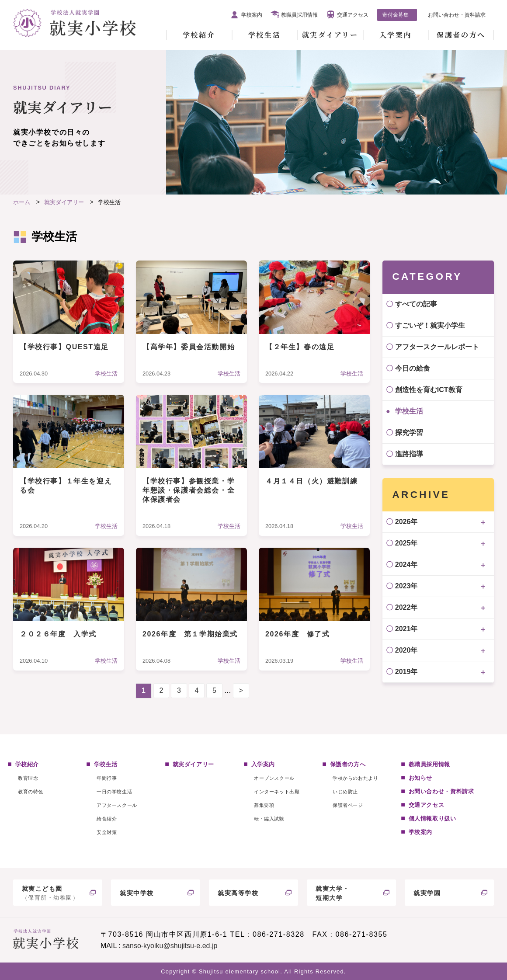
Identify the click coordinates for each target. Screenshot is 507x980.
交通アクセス (353, 15)
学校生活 (264, 35)
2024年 (406, 565)
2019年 (406, 672)
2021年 (406, 629)
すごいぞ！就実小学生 (430, 325)
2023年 (406, 586)
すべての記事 (416, 304)
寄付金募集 (396, 15)
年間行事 (107, 778)
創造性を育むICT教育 (429, 390)
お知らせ (421, 778)
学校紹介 (199, 35)
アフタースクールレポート (437, 347)
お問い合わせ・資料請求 (457, 15)
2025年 (406, 543)
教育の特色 (31, 792)
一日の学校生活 (114, 792)
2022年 (406, 607)
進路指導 (409, 454)
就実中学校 (137, 893)
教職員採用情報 (299, 15)
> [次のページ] (241, 690)
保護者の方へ (461, 35)
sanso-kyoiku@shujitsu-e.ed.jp (170, 946)
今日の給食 (413, 368)
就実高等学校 (238, 893)
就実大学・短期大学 (333, 893)
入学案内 (396, 35)
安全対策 (107, 832)
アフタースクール (117, 805)
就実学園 (427, 893)
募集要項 (264, 805)
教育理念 (28, 778)
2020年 (406, 650)
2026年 (406, 522)
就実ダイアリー (330, 35)
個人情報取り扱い (432, 818)
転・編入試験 (269, 819)
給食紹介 (107, 819)
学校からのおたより (355, 778)
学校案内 (252, 15)
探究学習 (409, 433)
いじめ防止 (345, 792)
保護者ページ (348, 805)
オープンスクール (274, 778)
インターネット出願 (277, 792)
